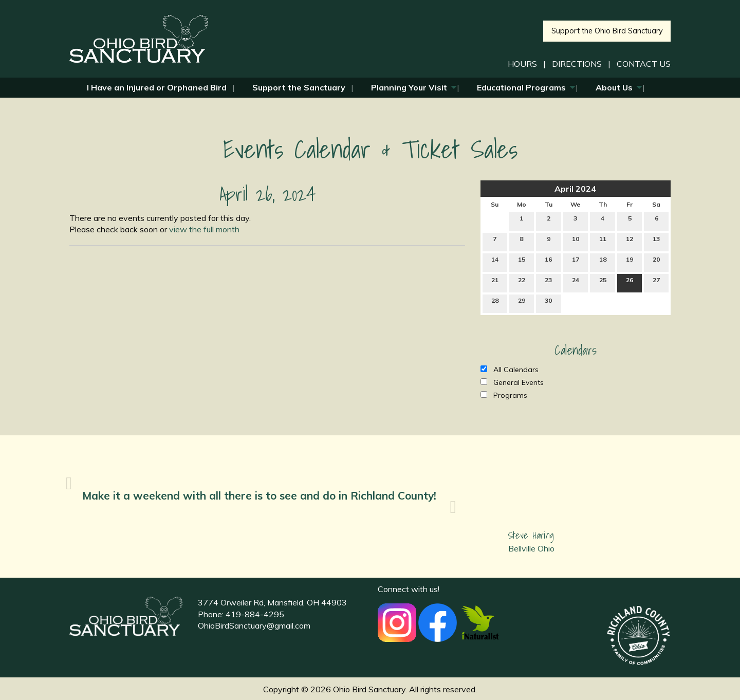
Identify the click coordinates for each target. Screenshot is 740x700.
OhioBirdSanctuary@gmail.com (254, 625)
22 (522, 282)
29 (522, 303)
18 (603, 262)
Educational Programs (521, 87)
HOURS (522, 64)
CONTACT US (644, 64)
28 (495, 303)
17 (576, 262)
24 (576, 282)
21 (495, 282)
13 (656, 241)
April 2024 (575, 189)
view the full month (204, 229)
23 (548, 282)
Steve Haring (531, 535)
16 (548, 262)
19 (630, 262)
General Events (512, 382)
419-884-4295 (255, 614)
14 (495, 262)
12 (630, 241)
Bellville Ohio (531, 548)
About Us (614, 87)
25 (603, 282)
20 (656, 262)
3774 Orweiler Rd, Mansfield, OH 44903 (272, 602)
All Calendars (510, 370)
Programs (504, 395)
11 (603, 241)
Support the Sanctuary (299, 87)
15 (522, 262)
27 (656, 282)
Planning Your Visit (409, 87)
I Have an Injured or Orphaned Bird (157, 87)
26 (630, 282)
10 (576, 241)
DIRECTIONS (577, 64)
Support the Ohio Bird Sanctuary (607, 31)
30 (548, 303)
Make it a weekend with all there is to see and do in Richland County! (259, 495)
